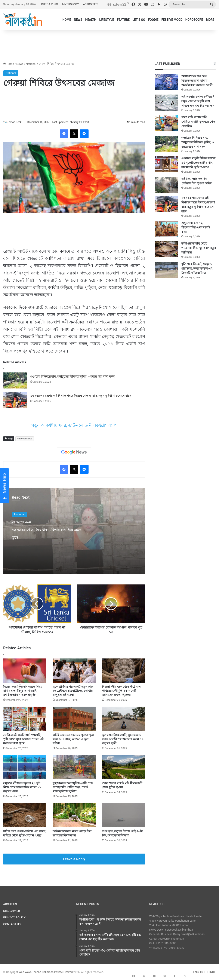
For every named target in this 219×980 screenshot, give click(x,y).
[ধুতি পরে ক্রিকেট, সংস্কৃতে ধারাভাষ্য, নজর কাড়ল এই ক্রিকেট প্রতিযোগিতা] (166, 270)
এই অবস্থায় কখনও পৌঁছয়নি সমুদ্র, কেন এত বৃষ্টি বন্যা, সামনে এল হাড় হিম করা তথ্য (198, 101)
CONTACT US (12, 924)
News (20, 64)
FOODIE (153, 20)
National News (24, 439)
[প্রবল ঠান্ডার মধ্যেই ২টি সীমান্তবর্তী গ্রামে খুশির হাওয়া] (124, 767)
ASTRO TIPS (91, 4)
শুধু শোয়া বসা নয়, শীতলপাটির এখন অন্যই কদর (196, 227)
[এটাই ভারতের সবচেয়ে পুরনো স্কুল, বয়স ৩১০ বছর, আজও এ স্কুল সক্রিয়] (74, 719)
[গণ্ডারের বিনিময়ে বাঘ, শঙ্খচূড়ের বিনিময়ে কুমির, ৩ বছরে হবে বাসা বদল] (15, 381)
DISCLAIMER (12, 911)
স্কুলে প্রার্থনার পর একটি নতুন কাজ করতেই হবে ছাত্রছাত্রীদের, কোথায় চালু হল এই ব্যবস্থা (73, 691)
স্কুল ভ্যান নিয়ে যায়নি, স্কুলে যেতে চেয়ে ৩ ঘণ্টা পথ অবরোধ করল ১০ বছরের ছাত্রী (123, 739)
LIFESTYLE (107, 20)
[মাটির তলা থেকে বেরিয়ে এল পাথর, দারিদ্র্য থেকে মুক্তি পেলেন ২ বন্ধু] (25, 815)
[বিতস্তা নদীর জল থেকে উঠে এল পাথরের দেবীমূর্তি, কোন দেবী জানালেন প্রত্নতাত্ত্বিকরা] (124, 671)
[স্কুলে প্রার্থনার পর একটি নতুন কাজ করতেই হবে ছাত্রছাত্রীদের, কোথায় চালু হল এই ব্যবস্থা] (74, 671)
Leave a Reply (74, 859)
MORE (210, 20)
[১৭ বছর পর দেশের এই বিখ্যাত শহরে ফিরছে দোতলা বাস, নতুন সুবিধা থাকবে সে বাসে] (15, 400)
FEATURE (123, 20)
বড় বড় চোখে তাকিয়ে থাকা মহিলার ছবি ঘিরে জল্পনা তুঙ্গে (47, 537)
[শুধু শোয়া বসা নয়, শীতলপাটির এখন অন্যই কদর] (166, 229)
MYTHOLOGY (70, 4)
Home (9, 64)
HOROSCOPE (194, 20)
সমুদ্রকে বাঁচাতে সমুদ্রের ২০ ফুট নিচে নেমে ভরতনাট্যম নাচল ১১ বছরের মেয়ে (22, 787)
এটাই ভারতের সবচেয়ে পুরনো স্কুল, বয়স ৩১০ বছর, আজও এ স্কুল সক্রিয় (73, 739)
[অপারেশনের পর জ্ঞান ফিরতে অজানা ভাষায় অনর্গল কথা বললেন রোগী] (166, 82)
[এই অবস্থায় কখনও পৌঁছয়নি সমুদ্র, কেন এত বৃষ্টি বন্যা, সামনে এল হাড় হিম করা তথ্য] (166, 103)
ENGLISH (199, 972)
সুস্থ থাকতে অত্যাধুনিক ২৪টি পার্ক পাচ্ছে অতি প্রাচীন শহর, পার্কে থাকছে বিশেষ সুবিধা (73, 787)
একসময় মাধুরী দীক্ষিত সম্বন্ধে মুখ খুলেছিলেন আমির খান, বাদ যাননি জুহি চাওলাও (198, 163)
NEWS (78, 20)
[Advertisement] (109, 44)
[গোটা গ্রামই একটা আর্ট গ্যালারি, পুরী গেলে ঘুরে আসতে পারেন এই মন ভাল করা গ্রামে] (25, 719)
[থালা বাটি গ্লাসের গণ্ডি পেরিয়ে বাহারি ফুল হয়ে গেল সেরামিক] (166, 123)
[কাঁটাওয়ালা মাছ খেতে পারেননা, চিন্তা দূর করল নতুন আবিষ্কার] (166, 249)
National (31, 64)
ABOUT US (10, 904)
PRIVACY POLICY (14, 918)
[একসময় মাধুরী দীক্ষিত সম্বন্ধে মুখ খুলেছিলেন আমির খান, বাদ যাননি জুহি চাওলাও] (166, 164)
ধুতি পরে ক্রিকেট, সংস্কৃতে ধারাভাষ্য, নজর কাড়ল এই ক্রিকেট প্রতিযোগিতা (197, 268)
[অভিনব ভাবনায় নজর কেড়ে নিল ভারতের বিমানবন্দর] (74, 815)
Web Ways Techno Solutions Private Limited (46, 972)
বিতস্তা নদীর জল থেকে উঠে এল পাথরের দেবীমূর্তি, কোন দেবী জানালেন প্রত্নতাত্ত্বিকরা (121, 691)
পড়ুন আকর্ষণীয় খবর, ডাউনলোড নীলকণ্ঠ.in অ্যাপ (74, 426)
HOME (67, 20)
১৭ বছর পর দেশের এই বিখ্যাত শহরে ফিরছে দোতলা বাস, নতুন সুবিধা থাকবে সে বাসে (81, 396)
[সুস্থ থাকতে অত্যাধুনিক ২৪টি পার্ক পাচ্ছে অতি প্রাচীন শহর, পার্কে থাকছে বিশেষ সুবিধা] (74, 767)
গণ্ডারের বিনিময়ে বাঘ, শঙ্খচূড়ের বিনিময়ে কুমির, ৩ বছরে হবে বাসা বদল (72, 377)
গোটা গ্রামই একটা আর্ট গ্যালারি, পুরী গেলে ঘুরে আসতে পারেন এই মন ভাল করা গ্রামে (23, 739)
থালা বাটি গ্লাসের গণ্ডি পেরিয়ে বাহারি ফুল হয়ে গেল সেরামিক (198, 122)
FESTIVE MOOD (172, 20)
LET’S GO (139, 20)
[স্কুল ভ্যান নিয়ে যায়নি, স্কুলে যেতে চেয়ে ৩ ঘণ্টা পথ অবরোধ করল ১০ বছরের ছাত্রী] (124, 719)
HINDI (211, 972)
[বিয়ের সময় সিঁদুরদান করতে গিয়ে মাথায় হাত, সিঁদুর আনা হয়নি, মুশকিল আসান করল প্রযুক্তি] (25, 671)
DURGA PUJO (50, 4)
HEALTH (91, 20)
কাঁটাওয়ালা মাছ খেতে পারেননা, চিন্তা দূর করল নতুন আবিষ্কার (199, 248)
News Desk (17, 122)
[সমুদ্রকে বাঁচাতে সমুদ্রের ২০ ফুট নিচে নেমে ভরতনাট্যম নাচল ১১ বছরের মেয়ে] (25, 767)
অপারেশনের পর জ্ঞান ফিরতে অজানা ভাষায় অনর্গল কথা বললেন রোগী (197, 81)
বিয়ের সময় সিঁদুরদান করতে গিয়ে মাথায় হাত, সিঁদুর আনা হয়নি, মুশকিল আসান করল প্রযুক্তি (23, 691)
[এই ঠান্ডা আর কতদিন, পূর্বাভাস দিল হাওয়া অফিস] (166, 185)
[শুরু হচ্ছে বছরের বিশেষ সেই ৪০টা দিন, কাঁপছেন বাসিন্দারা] (124, 815)
